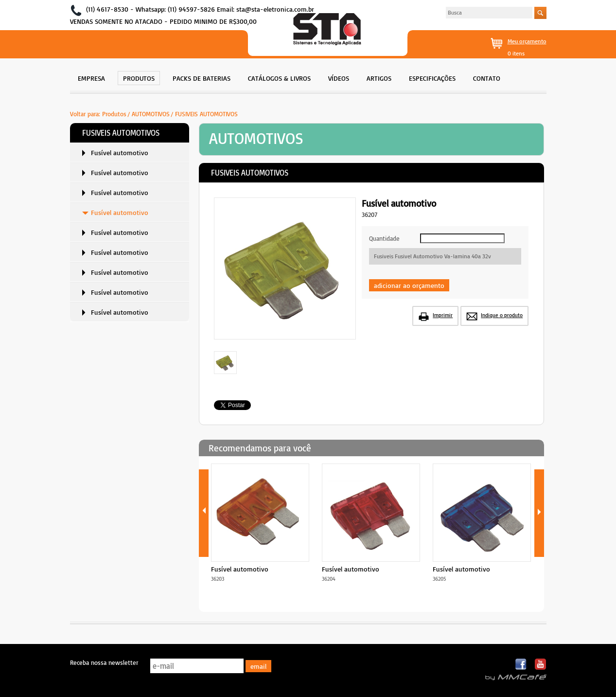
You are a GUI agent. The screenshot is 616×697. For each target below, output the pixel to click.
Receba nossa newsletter (104, 662)
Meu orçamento (527, 41)
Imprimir (443, 315)
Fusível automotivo (120, 152)
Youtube (540, 665)
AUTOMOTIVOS (151, 114)
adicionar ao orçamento (409, 285)
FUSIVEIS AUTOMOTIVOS (206, 114)
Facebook (521, 665)
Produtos (114, 114)
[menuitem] (91, 77)
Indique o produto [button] (502, 315)
